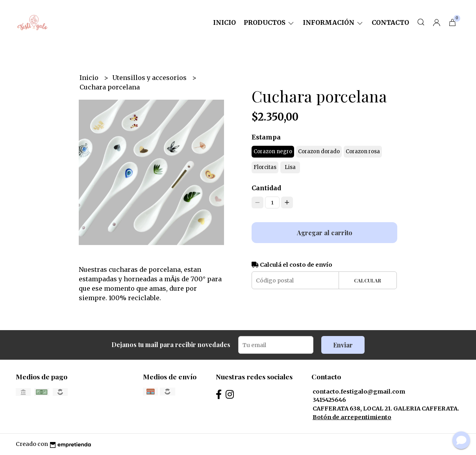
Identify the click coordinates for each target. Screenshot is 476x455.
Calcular (368, 280)
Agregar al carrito (325, 233)
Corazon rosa (363, 151)
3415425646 (329, 400)
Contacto (390, 22)
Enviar (343, 345)
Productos (269, 22)
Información (333, 22)
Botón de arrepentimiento (352, 417)
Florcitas (265, 167)
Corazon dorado (319, 151)
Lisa (290, 167)
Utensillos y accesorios (150, 78)
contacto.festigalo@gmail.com (359, 392)
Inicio (224, 22)
